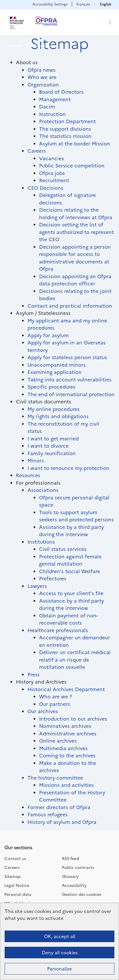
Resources (28, 475)
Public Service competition (72, 165)
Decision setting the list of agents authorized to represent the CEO (76, 232)
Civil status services (63, 549)
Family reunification (52, 453)
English (106, 4)
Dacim (47, 106)
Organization (43, 84)
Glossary (70, 876)
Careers (37, 151)
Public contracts (78, 867)
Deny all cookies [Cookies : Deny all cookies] (60, 952)
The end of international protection (71, 394)
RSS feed (71, 858)
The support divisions (65, 129)
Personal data (18, 894)
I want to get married (53, 438)
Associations (43, 490)
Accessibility (74, 885)
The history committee (55, 777)
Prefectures (53, 578)
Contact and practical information (70, 306)
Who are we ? (56, 696)
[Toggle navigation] (110, 22)
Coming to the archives (67, 755)
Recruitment (54, 180)
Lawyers (37, 586)
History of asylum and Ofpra (62, 822)
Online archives (58, 740)
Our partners (55, 704)
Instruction (52, 114)
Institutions (41, 541)
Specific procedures (52, 386)
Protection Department (67, 121)
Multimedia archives (63, 748)
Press (34, 674)
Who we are (42, 77)
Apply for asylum (48, 335)
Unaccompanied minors (57, 364)
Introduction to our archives (73, 718)
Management (55, 99)
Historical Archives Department (66, 689)
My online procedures (54, 409)
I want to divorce (48, 445)
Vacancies (52, 158)
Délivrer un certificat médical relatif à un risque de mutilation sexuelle (75, 659)
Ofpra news (42, 70)
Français (83, 4)
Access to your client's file (71, 593)
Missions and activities (66, 785)
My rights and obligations (58, 416)
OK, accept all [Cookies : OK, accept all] (60, 936)
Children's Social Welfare (70, 571)
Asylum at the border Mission (75, 143)
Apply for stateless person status (67, 357)
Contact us (15, 858)
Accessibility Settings (50, 4)
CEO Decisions (45, 188)
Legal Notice (17, 885)
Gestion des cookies (82, 894)
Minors (36, 460)
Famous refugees (48, 814)
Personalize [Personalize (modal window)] (59, 968)
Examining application (55, 372)
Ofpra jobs (52, 173)
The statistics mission (65, 136)
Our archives (43, 711)
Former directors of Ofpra (59, 807)
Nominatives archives (65, 726)
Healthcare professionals (58, 630)
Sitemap (12, 876)
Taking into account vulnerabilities (69, 379)
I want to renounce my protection (68, 468)
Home (15, 45)
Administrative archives (68, 733)
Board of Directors (61, 92)
